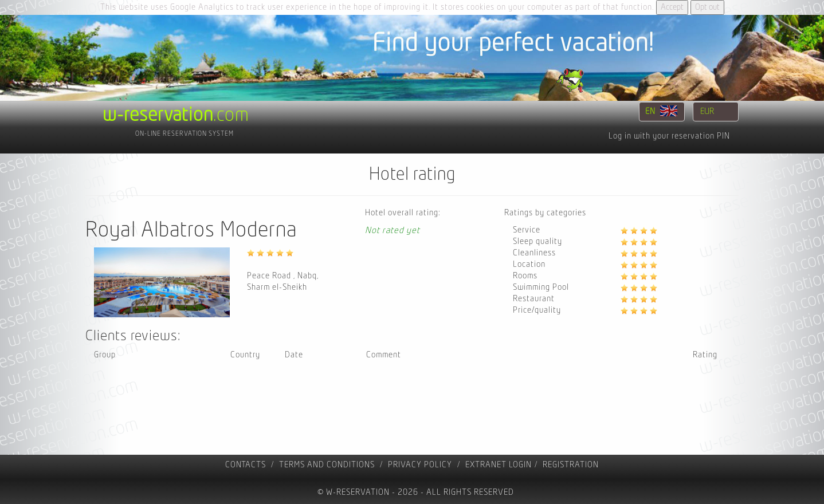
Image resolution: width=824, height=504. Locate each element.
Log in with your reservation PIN (669, 136)
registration (571, 465)
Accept (672, 7)
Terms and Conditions (327, 465)
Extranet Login (499, 465)
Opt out (707, 7)
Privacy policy (420, 465)
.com (176, 115)
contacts (246, 465)
